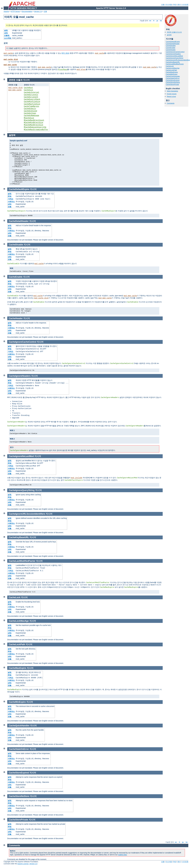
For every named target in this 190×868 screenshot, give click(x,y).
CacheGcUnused (30, 111)
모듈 (163, 5)
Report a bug (171, 96)
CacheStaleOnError (173, 78)
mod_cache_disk (11, 59)
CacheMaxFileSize (32, 104)
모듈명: (7, 35)
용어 (179, 5)
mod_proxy (81, 70)
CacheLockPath (171, 70)
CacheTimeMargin (31, 106)
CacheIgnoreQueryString (175, 58)
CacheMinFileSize (32, 102)
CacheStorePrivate (172, 84)
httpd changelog (172, 91)
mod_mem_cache (10, 65)
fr (154, 21)
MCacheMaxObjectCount (34, 120)
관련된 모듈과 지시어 (174, 32)
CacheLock (170, 66)
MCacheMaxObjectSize (34, 125)
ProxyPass (63, 70)
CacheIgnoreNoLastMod (174, 56)
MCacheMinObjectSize (34, 123)
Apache (6, 11)
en (150, 21)
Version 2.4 (38, 11)
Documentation (27, 11)
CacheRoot (28, 88)
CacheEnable (171, 48)
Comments (171, 103)
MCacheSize (29, 118)
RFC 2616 (65, 53)
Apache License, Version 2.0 (27, 864)
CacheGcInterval (31, 92)
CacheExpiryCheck (32, 99)
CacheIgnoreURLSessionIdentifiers (27, 514)
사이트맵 (185, 5)
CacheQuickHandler (173, 76)
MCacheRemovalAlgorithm (35, 127)
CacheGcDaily (30, 109)
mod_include (77, 478)
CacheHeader (171, 50)
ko (161, 21)
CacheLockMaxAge (173, 68)
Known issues (172, 94)
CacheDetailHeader (173, 44)
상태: (6, 33)
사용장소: (11, 202)
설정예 (169, 35)
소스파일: (8, 38)
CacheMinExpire (172, 74)
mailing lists (122, 855)
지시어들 (169, 5)
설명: (6, 30)
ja (157, 21)
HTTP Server (15, 11)
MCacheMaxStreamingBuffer (36, 130)
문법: (10, 196)
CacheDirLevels (31, 95)
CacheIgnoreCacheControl (175, 52)
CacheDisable (171, 46)
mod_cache (8, 53)
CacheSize (28, 90)
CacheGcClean (30, 113)
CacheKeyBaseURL (173, 62)
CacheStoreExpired (173, 80)
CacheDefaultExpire (173, 42)
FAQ (175, 5)
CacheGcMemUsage (31, 116)
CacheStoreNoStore (173, 82)
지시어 (33, 189)
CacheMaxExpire (172, 72)
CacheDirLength (31, 97)
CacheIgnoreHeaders (173, 54)
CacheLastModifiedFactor (175, 64)
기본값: (11, 199)
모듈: (10, 207)
